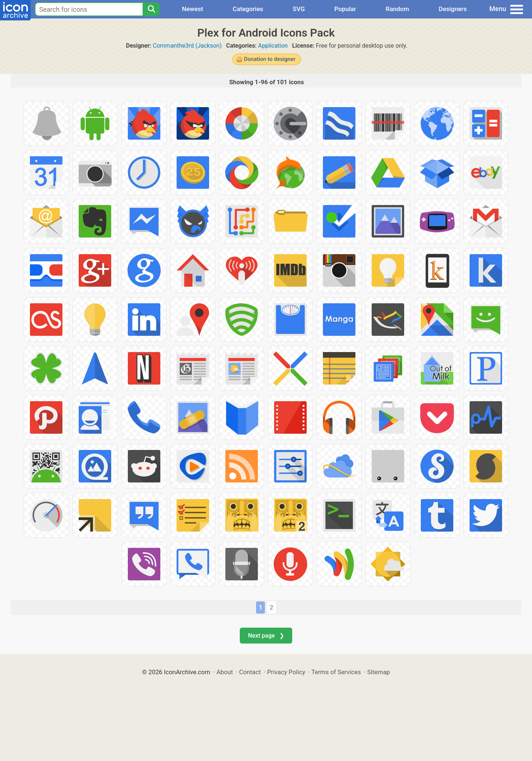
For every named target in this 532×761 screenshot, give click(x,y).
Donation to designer (270, 59)
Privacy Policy (286, 672)
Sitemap (379, 672)
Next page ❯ (266, 636)
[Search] (151, 9)
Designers (453, 9)
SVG (299, 9)
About (225, 672)
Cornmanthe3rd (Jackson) (187, 46)
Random (397, 9)
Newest (192, 9)
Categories (248, 9)
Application (273, 46)
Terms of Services (336, 672)
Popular (345, 9)
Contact (250, 672)
